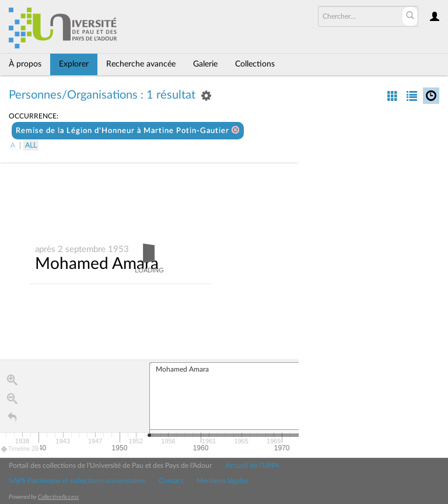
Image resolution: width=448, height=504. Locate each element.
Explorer (74, 64)
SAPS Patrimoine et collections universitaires (77, 481)
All (31, 145)
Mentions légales (222, 481)
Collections (255, 64)
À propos (25, 64)
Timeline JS (20, 449)
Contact (171, 481)
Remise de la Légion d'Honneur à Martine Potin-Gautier (128, 130)
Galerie (205, 64)
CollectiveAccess (58, 497)
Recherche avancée (141, 64)
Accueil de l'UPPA (252, 466)
